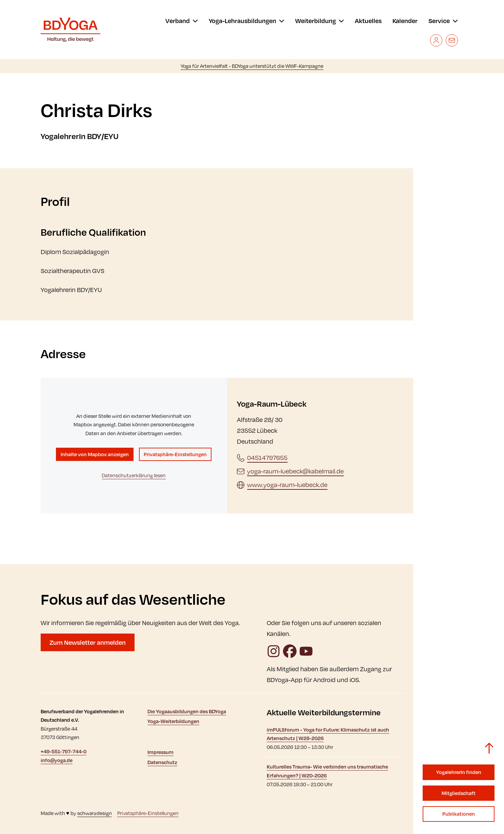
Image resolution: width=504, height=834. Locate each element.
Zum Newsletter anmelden (88, 642)
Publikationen (459, 814)
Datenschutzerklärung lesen (134, 475)
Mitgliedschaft (459, 793)
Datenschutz (162, 762)
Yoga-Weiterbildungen (173, 721)
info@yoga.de (57, 760)
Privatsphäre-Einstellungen (175, 454)
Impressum (160, 752)
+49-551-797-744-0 (64, 751)
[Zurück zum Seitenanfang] (489, 748)
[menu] (182, 21)
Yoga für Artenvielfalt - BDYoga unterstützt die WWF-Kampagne (252, 66)
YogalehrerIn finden (459, 772)
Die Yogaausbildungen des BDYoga (187, 711)
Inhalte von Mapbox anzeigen (95, 454)
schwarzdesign (95, 813)
